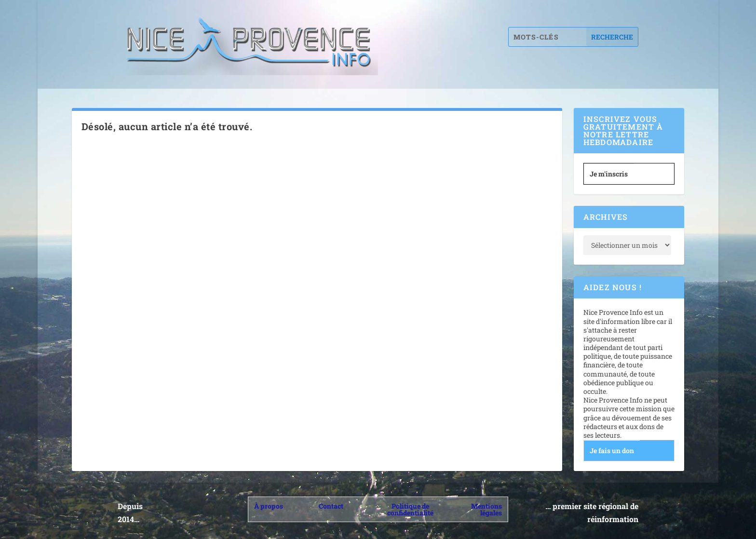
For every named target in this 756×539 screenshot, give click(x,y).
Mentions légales (486, 509)
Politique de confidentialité (410, 509)
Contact (331, 506)
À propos (269, 506)
